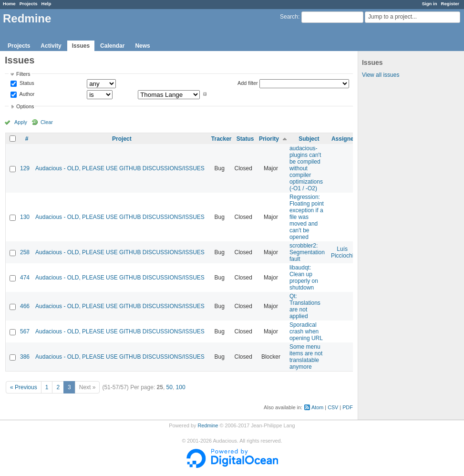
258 (25, 252)
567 (25, 331)
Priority (269, 139)
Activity (51, 46)
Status (26, 83)
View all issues (381, 75)
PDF (348, 407)
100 (181, 387)
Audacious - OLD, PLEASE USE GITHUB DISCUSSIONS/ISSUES (120, 168)
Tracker (222, 139)
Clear (47, 122)
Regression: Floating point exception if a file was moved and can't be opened (307, 217)
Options (25, 106)
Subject (309, 139)
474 (25, 278)
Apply (21, 122)
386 (25, 357)
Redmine (208, 425)
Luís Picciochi (342, 252)
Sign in (430, 4)
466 (25, 306)
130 (25, 217)
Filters (23, 74)
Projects (29, 4)
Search (289, 17)
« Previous (24, 387)
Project (122, 139)
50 (170, 387)
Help (46, 4)
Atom (317, 407)
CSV (333, 407)
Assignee (344, 139)
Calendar (112, 46)
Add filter (248, 83)
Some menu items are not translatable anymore (306, 357)
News (142, 46)
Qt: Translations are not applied (305, 306)
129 (25, 168)
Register (450, 4)
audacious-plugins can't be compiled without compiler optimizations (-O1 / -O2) (306, 168)
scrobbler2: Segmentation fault (307, 252)
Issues (81, 46)
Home (9, 4)
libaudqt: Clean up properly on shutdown (304, 278)
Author (26, 94)
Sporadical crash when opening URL (306, 331)
